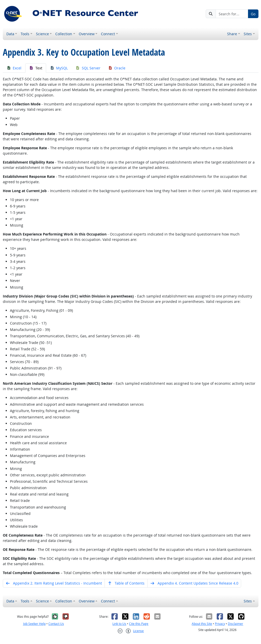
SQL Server (88, 68)
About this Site (202, 624)
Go (253, 14)
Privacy (220, 624)
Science (42, 34)
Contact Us (56, 624)
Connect (108, 34)
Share (232, 34)
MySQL (59, 68)
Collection (64, 34)
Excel (14, 68)
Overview (87, 34)
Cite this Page (139, 624)
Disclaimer (236, 624)
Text (36, 68)
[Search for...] (232, 14)
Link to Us (119, 624)
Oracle (117, 68)
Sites (248, 34)
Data (10, 34)
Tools (25, 34)
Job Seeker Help (34, 624)
